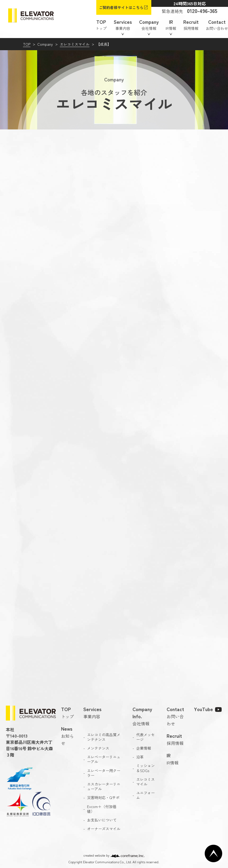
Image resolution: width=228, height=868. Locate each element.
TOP (27, 44)
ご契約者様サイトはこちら (121, 7)
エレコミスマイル (75, 44)
